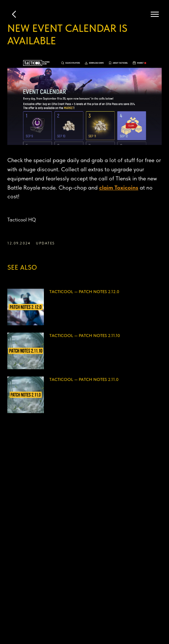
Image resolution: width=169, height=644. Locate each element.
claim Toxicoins (119, 188)
